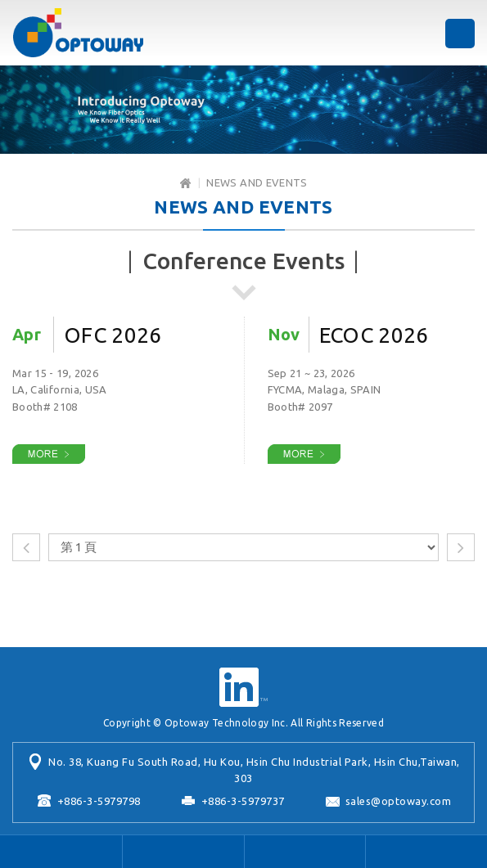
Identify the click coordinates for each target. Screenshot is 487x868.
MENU (460, 34)
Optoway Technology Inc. (78, 33)
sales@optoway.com (399, 801)
